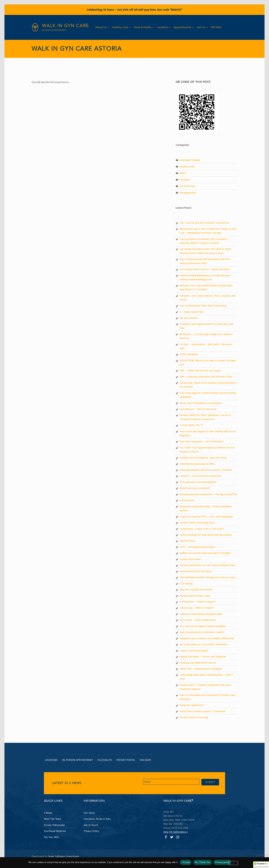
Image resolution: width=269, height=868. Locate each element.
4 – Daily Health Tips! (192, 312)
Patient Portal (126, 760)
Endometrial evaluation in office (197, 464)
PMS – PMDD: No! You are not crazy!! (200, 371)
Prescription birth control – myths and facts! (205, 269)
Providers (185, 180)
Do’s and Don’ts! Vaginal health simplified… (204, 626)
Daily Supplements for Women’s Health (202, 632)
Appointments (182, 27)
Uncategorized (188, 193)
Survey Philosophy (54, 825)
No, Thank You (202, 862)
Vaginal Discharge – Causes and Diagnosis (203, 657)
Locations (162, 27)
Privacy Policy (91, 831)
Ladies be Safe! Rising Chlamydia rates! (201, 614)
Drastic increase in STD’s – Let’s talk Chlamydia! (206, 517)
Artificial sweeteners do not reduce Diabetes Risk (207, 565)
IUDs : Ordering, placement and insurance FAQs (206, 377)
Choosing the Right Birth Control (198, 663)
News (183, 173)
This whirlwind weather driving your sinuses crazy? (208, 577)
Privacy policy (222, 862)
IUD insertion (187, 500)
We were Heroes (189, 318)
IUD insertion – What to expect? (198, 602)
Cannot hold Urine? (190, 559)
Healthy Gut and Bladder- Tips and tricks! (203, 458)
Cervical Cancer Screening (194, 717)
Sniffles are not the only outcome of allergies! (205, 553)
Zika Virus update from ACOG (196, 590)
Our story (89, 813)
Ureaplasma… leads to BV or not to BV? (202, 529)
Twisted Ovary (188, 541)
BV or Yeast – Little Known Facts (198, 620)
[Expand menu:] (108, 27)
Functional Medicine (55, 831)
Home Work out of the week (195, 571)
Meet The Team (52, 819)
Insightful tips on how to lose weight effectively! (207, 638)
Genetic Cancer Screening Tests (197, 523)
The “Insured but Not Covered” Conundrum (204, 223)
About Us (101, 27)
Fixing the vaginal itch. (192, 705)
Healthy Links (120, 27)
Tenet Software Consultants (64, 856)
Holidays (145, 760)
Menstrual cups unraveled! (195, 488)
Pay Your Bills (52, 837)
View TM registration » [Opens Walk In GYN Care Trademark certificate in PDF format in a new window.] (176, 832)
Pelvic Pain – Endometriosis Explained (201, 669)
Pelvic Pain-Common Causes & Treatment (203, 711)
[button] (261, 865)
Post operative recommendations (198, 482)
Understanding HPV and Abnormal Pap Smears (206, 535)
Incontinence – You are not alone (198, 409)
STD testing (186, 584)
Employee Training (190, 160)
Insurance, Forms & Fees (97, 819)
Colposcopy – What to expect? (197, 608)
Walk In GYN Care (65, 26)
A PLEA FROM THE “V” (192, 425)
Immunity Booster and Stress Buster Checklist (206, 470)
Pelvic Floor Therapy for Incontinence (201, 403)
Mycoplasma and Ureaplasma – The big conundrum (208, 494)
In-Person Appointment (77, 760)
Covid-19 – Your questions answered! (200, 476)
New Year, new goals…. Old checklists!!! (201, 442)
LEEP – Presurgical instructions (197, 547)
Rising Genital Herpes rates (195, 596)
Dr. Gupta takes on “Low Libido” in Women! (203, 644)
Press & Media (142, 27)
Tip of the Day (187, 186)
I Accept (186, 862)
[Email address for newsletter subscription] (171, 782)
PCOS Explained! (189, 354)
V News (48, 813)
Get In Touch (91, 825)
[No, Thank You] (233, 863)
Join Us (201, 27)
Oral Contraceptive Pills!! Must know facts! (203, 306)
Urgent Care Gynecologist (194, 651)
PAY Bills (216, 27)
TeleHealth (105, 760)
